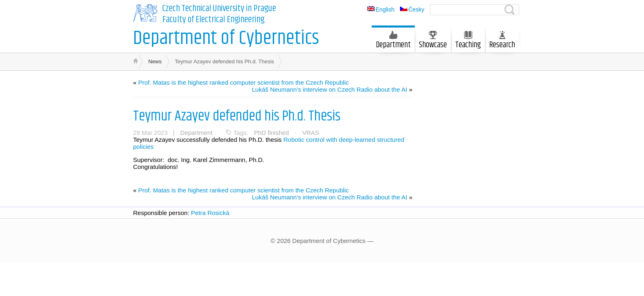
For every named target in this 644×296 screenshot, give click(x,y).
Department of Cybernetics (226, 38)
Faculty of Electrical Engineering (213, 20)
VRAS (311, 133)
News (155, 61)
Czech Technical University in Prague (219, 9)
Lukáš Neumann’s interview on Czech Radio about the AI (329, 89)
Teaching (468, 41)
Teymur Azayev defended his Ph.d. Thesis (237, 116)
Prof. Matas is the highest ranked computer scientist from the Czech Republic (244, 82)
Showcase (433, 41)
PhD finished (271, 133)
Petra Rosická (210, 213)
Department (393, 41)
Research (502, 41)
